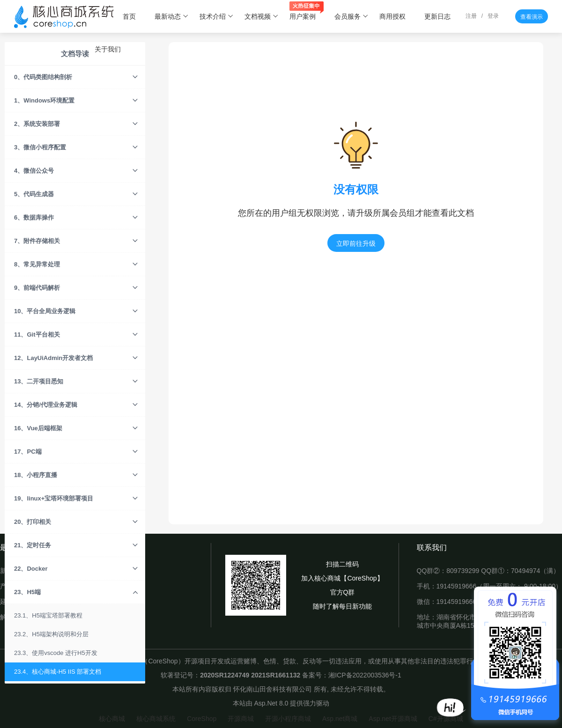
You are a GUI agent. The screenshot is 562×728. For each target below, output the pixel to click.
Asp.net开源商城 (393, 719)
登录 (493, 16)
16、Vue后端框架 (76, 428)
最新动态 (172, 16)
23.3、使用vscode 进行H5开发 (56, 653)
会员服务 (351, 16)
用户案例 (307, 12)
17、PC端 (76, 452)
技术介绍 (217, 16)
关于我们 (108, 49)
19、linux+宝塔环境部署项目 (76, 499)
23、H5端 (76, 592)
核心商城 (112, 719)
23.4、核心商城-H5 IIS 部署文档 (58, 672)
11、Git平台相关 (76, 335)
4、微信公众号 (76, 171)
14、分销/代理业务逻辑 (76, 405)
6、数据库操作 (76, 218)
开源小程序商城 (288, 719)
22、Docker (76, 569)
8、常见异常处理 (76, 265)
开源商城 (241, 719)
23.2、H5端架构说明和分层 (51, 634)
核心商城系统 (156, 719)
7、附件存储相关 (76, 241)
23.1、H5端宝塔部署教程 (48, 615)
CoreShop (202, 719)
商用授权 (392, 16)
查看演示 (532, 17)
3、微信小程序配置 (76, 147)
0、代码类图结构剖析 (76, 77)
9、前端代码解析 (76, 288)
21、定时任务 (76, 545)
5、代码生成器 (76, 194)
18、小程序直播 (76, 475)
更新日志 (437, 16)
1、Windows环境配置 (76, 101)
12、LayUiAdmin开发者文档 (76, 358)
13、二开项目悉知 (76, 382)
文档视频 (262, 16)
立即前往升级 (356, 243)
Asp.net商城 (340, 719)
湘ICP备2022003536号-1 (365, 675)
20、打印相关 (76, 522)
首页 (129, 16)
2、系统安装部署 (76, 124)
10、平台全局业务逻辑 (76, 311)
